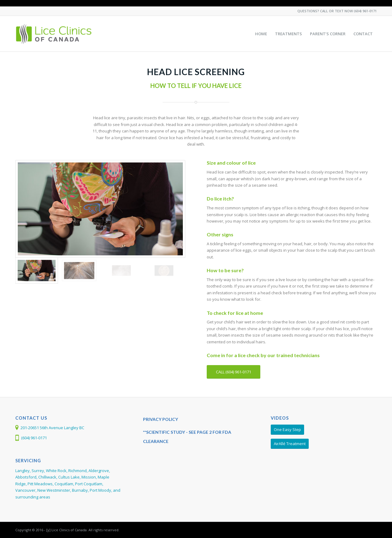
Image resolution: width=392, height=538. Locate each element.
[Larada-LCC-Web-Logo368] (54, 34)
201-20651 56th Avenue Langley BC (52, 428)
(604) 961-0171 (365, 11)
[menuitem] (261, 34)
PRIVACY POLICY (160, 419)
